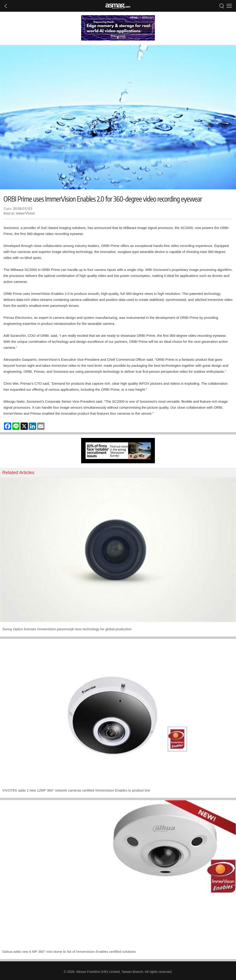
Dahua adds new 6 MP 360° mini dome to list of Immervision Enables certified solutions (69, 952)
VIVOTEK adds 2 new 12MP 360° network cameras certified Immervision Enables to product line (76, 790)
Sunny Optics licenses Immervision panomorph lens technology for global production (67, 629)
